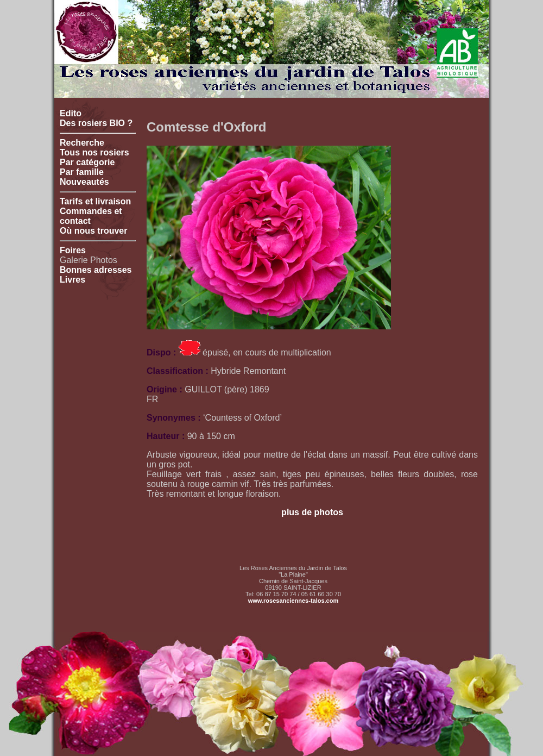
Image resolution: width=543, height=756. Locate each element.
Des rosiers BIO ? (96, 123)
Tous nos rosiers (94, 152)
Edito (71, 113)
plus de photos (312, 512)
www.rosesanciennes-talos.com (293, 601)
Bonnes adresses (96, 270)
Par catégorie (87, 162)
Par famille (82, 172)
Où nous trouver (93, 231)
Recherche (82, 143)
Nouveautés (84, 182)
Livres (72, 280)
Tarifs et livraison (95, 201)
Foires (73, 250)
